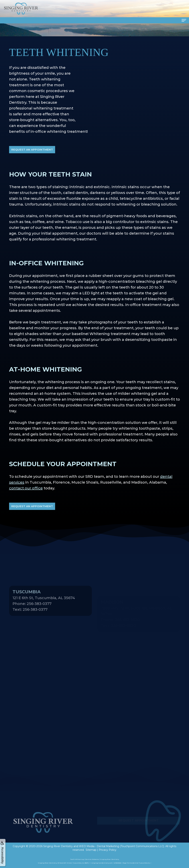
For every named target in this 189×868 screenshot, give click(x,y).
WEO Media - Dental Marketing (99, 846)
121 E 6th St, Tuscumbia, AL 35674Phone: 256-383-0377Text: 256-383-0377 (44, 611)
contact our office (26, 488)
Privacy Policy (108, 850)
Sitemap (91, 850)
